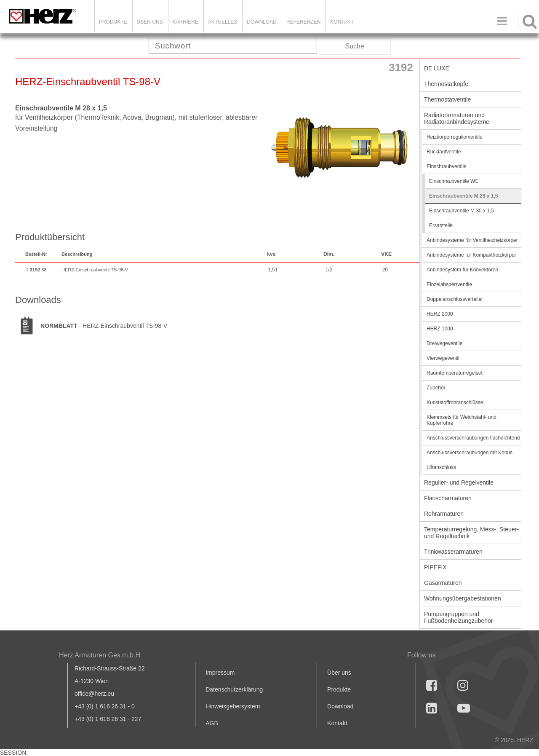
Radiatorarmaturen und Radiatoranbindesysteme (457, 118)
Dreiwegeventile (444, 343)
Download (340, 706)
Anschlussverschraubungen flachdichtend (473, 438)
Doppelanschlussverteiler (455, 299)
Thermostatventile (447, 99)
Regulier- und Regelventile (459, 483)
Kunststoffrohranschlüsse (455, 402)
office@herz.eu (94, 694)
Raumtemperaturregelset (455, 373)
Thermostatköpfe (446, 84)
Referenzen (303, 22)
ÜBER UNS (150, 22)
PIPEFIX (435, 567)
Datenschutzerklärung (234, 689)
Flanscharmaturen (448, 498)
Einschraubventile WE (454, 181)
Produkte (113, 22)
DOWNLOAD (262, 22)
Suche (355, 46)
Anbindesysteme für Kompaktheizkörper (471, 255)
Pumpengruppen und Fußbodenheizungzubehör (458, 617)
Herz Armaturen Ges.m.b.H (100, 655)
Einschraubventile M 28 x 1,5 (463, 196)
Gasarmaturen (443, 583)
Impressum (220, 673)
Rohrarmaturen (444, 514)
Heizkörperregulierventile (455, 137)
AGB (212, 723)
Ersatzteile (441, 225)
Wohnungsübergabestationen (463, 598)
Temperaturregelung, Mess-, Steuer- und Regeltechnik (471, 533)
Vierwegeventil (443, 358)
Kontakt (337, 723)
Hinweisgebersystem (233, 706)
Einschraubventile (447, 166)
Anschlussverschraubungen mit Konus (470, 453)
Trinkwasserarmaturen (453, 552)
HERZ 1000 (440, 329)
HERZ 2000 (440, 314)
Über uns (339, 673)
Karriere (185, 22)
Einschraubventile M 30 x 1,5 (462, 211)
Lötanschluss (441, 467)
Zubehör (436, 388)
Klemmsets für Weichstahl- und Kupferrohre (462, 420)
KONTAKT (342, 22)
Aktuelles (223, 22)
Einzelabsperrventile (449, 284)
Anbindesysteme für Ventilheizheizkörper (472, 240)
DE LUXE (437, 68)
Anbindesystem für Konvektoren (462, 270)
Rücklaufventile (444, 152)
